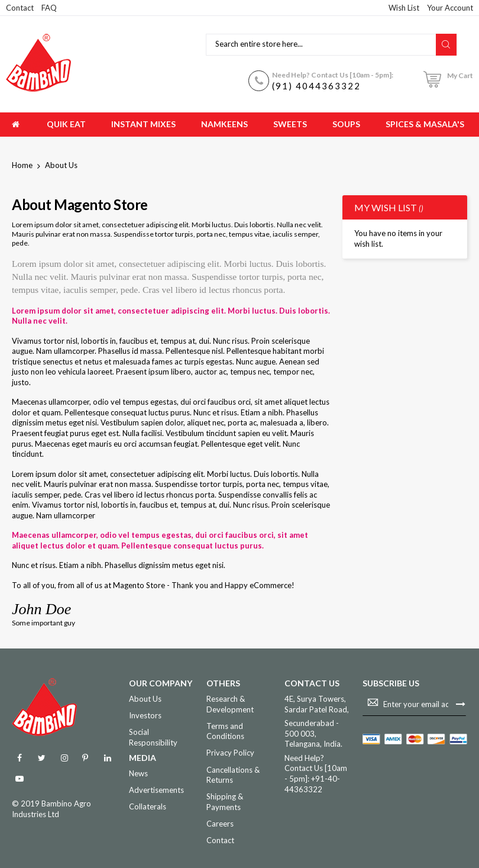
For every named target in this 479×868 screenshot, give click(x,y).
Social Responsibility (153, 737)
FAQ (49, 8)
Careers (220, 824)
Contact (20, 8)
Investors (145, 715)
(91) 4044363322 (316, 86)
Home (23, 165)
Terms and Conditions (225, 731)
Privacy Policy (230, 753)
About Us (145, 699)
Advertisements (156, 790)
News (138, 773)
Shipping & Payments (225, 802)
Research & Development (230, 704)
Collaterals (148, 806)
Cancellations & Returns (233, 775)
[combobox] (323, 45)
